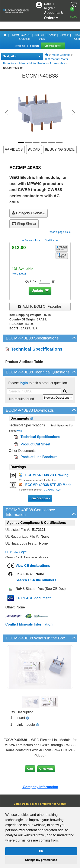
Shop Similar (24, 224)
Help (19, 431)
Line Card (77, 37)
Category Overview (28, 213)
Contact (64, 35)
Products (20, 46)
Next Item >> (52, 240)
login (24, 383)
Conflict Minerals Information (29, 624)
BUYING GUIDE (60, 149)
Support (35, 46)
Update (37, 291)
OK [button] (41, 851)
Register (49, 8)
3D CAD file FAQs (51, 490)
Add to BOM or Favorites (40, 306)
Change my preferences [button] (41, 860)
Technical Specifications (34, 349)
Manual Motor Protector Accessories (42, 63)
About (52, 35)
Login (48, 4)
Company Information (40, 787)
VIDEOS (14, 149)
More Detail (19, 274)
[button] (7, 113)
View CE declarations (33, 566)
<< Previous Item (31, 240)
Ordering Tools (53, 46)
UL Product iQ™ (16, 552)
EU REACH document (33, 598)
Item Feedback (40, 498)
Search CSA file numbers (36, 580)
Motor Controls (61, 55)
